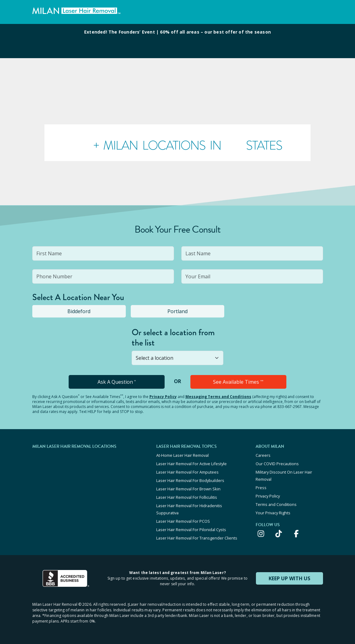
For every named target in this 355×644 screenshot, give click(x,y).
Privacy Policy (163, 397)
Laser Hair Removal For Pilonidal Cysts (191, 530)
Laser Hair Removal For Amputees (187, 472)
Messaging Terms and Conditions (218, 397)
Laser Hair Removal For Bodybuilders (190, 480)
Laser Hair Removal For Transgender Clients (197, 538)
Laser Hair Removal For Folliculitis (187, 497)
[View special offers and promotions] (177, 41)
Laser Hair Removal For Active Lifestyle (191, 464)
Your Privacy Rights (273, 513)
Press (261, 488)
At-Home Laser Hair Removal (182, 455)
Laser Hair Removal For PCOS (183, 521)
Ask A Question (117, 382)
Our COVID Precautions (277, 464)
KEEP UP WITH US (289, 578)
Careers (263, 455)
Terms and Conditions (276, 504)
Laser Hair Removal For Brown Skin (188, 489)
